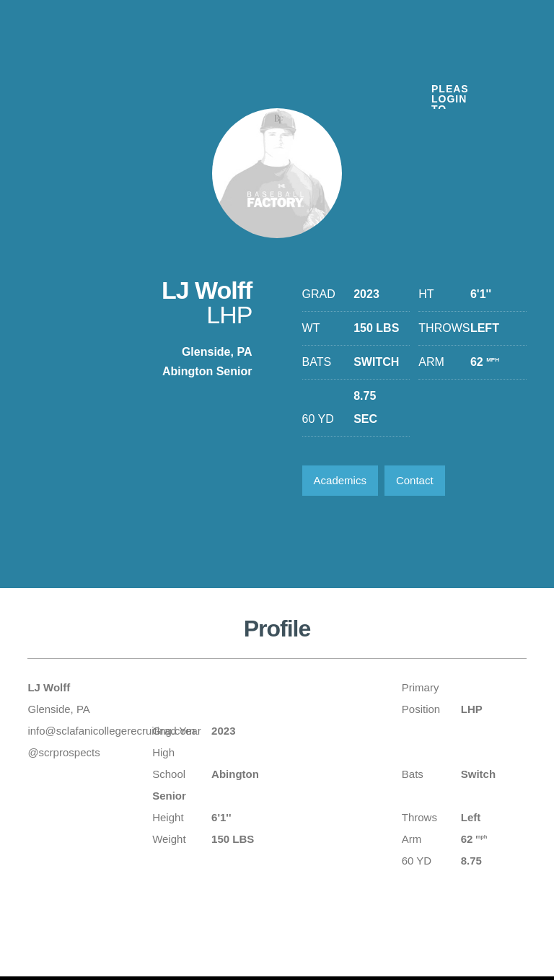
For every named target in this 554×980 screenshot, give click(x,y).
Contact (415, 480)
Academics (340, 480)
